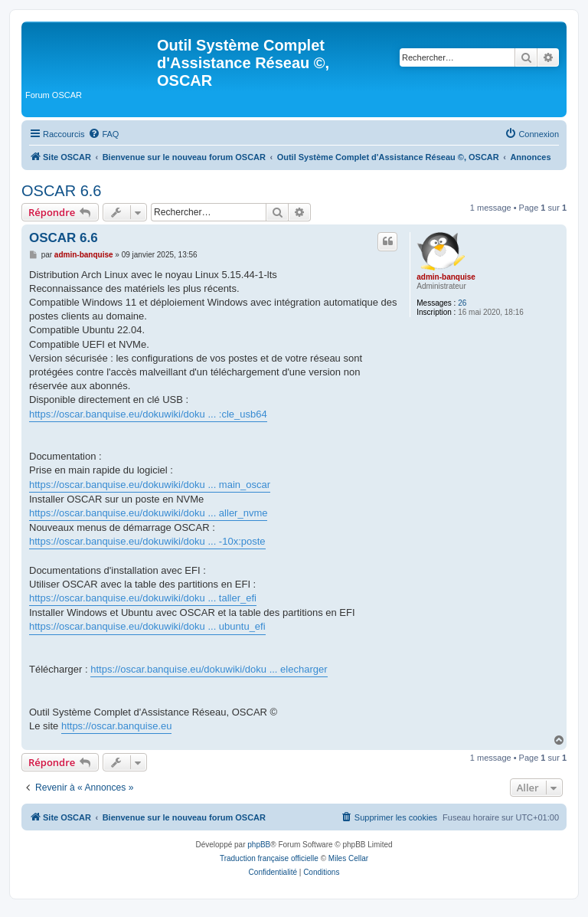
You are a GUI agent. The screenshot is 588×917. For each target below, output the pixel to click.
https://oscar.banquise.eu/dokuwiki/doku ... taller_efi (143, 598)
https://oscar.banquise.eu (117, 726)
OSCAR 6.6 (61, 191)
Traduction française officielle (269, 858)
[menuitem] (103, 134)
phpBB (259, 845)
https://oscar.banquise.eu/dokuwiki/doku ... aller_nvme (148, 513)
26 (462, 303)
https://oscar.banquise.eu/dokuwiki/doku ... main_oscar (150, 485)
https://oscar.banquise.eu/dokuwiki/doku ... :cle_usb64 (148, 414)
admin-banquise (446, 277)
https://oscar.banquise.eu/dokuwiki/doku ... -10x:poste (147, 541)
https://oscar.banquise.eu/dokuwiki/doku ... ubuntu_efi (147, 626)
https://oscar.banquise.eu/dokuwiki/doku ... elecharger (209, 669)
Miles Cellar (348, 858)
